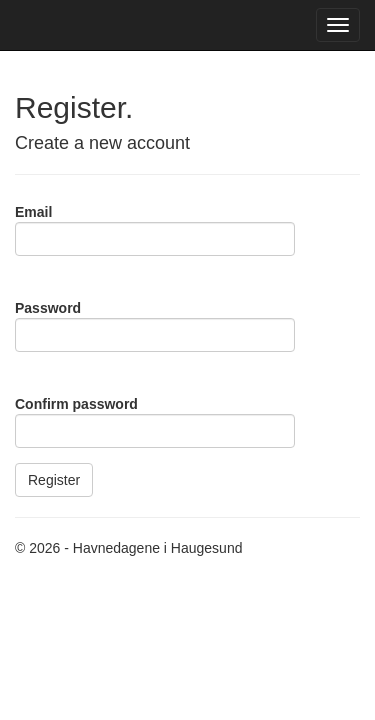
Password (48, 308)
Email (33, 212)
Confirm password (76, 404)
